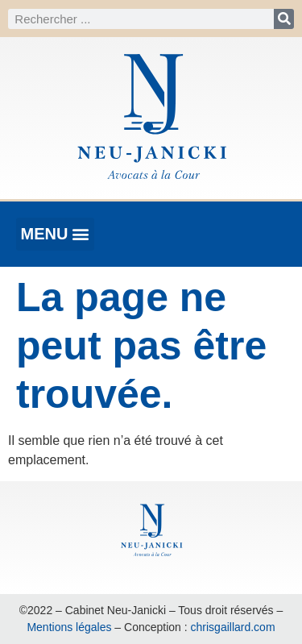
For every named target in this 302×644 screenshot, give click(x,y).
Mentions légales (69, 627)
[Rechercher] (284, 19)
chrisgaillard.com (233, 627)
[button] (55, 234)
